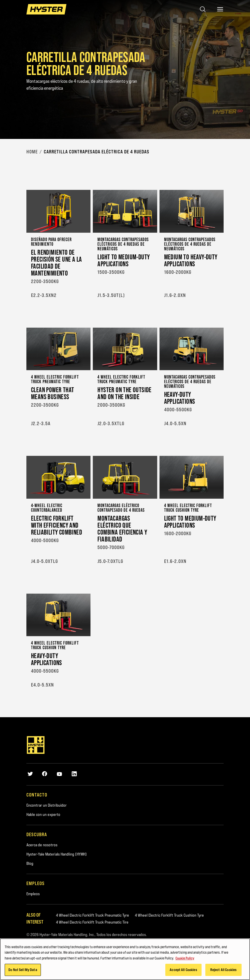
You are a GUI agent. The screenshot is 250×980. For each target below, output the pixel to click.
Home (32, 152)
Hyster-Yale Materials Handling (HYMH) (57, 854)
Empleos (33, 894)
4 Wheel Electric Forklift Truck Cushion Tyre (169, 915)
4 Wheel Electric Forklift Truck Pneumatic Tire (92, 922)
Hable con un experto (43, 814)
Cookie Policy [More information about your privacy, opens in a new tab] (185, 959)
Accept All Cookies (183, 970)
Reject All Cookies (223, 970)
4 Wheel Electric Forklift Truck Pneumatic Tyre (93, 915)
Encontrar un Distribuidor (47, 805)
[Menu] (220, 9)
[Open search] (203, 9)
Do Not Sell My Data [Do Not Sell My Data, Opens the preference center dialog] (23, 970)
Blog (30, 863)
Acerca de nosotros (42, 845)
